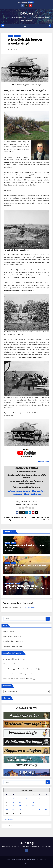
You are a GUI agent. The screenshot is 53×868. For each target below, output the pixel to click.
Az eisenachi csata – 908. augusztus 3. (18, 674)
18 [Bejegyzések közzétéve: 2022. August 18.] (26, 806)
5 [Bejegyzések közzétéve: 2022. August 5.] (33, 798)
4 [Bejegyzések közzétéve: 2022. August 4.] (26, 798)
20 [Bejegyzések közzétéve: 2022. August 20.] (40, 806)
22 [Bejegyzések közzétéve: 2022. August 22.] (7, 810)
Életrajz (7, 543)
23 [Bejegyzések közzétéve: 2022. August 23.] (13, 810)
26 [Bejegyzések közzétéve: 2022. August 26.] (33, 810)
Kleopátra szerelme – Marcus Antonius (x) (26, 567)
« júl (5, 819)
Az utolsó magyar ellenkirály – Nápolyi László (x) (25, 546)
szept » (11, 819)
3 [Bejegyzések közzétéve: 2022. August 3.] (20, 798)
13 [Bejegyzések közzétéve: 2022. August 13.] (40, 802)
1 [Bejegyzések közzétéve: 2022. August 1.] (7, 798)
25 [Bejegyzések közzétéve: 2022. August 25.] (26, 810)
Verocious (17, 36)
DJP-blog (26, 14)
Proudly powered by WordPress (17, 859)
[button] (47, 26)
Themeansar (42, 859)
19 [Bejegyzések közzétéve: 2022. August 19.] (33, 806)
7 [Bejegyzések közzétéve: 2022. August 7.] (46, 798)
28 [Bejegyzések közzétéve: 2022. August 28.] (46, 810)
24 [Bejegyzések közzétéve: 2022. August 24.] (20, 810)
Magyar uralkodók (10, 664)
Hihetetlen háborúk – (20, 491)
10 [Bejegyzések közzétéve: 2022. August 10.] (20, 802)
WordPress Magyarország (13, 646)
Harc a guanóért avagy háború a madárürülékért (26, 482)
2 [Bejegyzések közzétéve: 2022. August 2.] (13, 798)
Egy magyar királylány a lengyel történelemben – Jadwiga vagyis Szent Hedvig (26, 588)
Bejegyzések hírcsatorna (12, 636)
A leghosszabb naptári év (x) (14, 659)
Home (26, 864)
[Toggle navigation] (25, 26)
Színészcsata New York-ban (26, 487)
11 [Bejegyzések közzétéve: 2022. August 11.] (26, 802)
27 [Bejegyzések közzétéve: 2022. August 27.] (40, 810)
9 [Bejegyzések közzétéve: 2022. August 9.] (13, 802)
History (11, 36)
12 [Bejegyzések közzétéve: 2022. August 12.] (33, 802)
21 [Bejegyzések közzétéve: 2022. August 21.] (46, 806)
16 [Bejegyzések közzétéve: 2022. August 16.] (13, 806)
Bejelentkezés (9, 631)
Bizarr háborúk (32, 494)
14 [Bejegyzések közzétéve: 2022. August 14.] (46, 802)
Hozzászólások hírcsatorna (13, 641)
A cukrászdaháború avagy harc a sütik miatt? (26, 476)
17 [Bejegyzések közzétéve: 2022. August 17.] (20, 806)
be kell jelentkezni (28, 608)
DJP (6, 583)
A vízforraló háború (26, 472)
